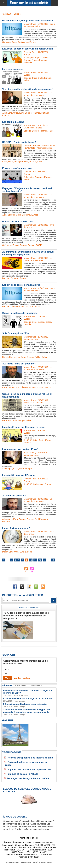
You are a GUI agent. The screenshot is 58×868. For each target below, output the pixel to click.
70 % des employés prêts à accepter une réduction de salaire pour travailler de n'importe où (26, 616)
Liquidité (28, 324)
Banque (27, 78)
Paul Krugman (41, 519)
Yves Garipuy (30, 453)
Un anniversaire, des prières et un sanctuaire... (29, 21)
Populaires (21, 685)
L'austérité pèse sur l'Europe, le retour (24, 427)
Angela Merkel (41, 58)
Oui (7, 670)
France (35, 60)
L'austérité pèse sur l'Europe (18, 475)
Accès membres (12, 862)
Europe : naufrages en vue (17, 168)
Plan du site (26, 862)
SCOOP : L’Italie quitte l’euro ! (19, 142)
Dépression (14, 357)
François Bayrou (23, 387)
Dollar (5, 552)
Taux (51, 131)
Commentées (35, 685)
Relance (6, 521)
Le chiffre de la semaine (29, 608)
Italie (40, 161)
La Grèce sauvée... (13, 69)
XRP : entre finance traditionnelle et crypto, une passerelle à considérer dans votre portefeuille (27, 711)
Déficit (5, 357)
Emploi (16, 245)
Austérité (28, 440)
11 (35, 560)
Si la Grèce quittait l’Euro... (17, 333)
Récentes (7, 685)
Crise (14, 42)
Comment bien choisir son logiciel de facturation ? (28, 698)
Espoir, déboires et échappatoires (21, 285)
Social (37, 306)
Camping (6, 42)
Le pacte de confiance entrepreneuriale (29, 769)
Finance (36, 113)
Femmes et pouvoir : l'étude (22, 774)
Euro (22, 113)
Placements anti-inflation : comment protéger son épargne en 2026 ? (28, 692)
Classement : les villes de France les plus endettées (16, 743)
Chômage (7, 245)
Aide (26, 177)
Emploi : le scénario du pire (18, 221)
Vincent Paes (30, 24)
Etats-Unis (14, 552)
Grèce (27, 80)
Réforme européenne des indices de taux (30, 758)
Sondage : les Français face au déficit (28, 778)
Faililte (37, 357)
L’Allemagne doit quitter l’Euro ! (20, 449)
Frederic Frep (30, 52)
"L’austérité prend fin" (15, 495)
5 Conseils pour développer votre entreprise (25, 704)
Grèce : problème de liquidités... (20, 313)
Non (7, 673)
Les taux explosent (13, 122)
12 (40, 560)
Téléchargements (12, 752)
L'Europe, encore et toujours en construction (28, 49)
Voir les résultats (22, 678)
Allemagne (29, 58)
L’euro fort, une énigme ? (16, 528)
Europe (33, 42)
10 (31, 560)
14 (53, 560)
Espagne (19, 161)
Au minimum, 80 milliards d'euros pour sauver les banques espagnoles (28, 253)
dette (31, 177)
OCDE (39, 245)
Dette (41, 78)
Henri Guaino (45, 387)
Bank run (6, 420)
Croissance (23, 42)
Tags (35, 862)
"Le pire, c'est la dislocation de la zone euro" (27, 89)
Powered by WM (46, 862)
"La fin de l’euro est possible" (19, 364)
